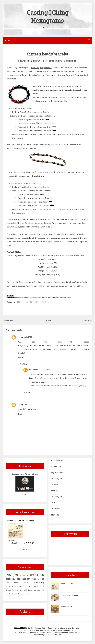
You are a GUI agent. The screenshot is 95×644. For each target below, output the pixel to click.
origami (37, 586)
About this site (68, 584)
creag (20, 337)
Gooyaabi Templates (53, 635)
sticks (37, 583)
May (53, 491)
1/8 (37, 575)
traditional (28, 590)
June (54, 485)
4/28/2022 (46, 370)
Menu (48, 40)
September (56, 472)
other (30, 579)
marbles (8, 594)
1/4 (39, 579)
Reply (20, 358)
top (29, 594)
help (25, 549)
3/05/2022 (28, 337)
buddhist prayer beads (41, 68)
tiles (17, 590)
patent (8, 590)
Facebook (23, 302)
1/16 (47, 61)
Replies (23, 364)
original (58, 61)
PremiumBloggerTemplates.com (68, 632)
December (56, 461)
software (9, 586)
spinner (22, 594)
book (28, 586)
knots (39, 590)
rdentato (34, 370)
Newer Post (9, 320)
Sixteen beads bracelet (48, 54)
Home (48, 320)
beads (51, 61)
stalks (19, 586)
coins (27, 583)
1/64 (7, 583)
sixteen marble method (64, 71)
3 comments (71, 61)
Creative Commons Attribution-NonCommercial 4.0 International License (51, 297)
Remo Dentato (53, 628)
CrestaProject (27, 632)
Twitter (35, 302)
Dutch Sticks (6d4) (69, 595)
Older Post (87, 320)
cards (9, 579)
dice (19, 579)
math (15, 594)
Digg (45, 302)
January (55, 479)
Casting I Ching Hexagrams (48, 16)
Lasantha (50, 632)
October (55, 467)
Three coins (66, 607)
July (53, 503)
